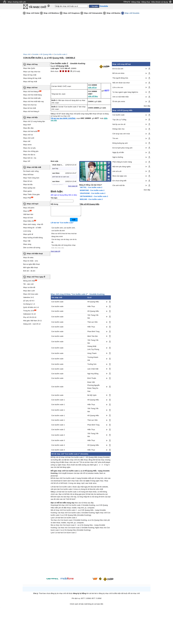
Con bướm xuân (57, 304)
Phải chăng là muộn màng (122, 162)
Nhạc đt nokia (28, 258)
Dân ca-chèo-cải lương (32, 248)
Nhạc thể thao (28, 175)
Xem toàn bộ (73, 186)
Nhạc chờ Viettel (33, 13)
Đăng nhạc (146, 2)
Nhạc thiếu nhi (29, 221)
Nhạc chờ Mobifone (51, 13)
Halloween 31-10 (30, 314)
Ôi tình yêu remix (119, 101)
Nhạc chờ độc (32, 117)
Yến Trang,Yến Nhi (93, 318)
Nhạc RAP (27, 125)
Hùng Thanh (92, 355)
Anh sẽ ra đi (117, 171)
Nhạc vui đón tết (29, 287)
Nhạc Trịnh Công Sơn (31, 178)
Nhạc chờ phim (29, 208)
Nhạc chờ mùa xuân (31, 294)
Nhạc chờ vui (28, 135)
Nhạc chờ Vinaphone (71, 13)
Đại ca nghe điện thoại (32, 264)
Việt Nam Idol (28, 214)
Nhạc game (27, 191)
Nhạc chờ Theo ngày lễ (36, 277)
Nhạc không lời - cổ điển (32, 228)
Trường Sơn (92, 366)
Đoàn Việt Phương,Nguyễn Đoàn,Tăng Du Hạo (94, 389)
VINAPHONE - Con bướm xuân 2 (93, 193)
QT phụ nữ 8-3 (29, 301)
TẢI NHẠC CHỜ (37, 7)
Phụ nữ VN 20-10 (30, 317)
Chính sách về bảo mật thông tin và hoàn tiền (86, 606)
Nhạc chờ (27, 54)
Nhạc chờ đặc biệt (34, 167)
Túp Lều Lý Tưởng (119, 120)
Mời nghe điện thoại (31, 267)
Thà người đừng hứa (120, 78)
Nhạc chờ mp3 (33, 204)
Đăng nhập (136, 2)
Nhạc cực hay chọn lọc (32, 72)
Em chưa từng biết (119, 181)
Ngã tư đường (118, 157)
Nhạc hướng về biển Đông (33, 238)
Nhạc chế (27, 141)
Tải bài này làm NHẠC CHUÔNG (63, 118)
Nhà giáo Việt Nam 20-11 (33, 321)
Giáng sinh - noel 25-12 (32, 324)
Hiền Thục (91, 308)
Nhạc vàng (27, 244)
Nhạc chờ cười (29, 138)
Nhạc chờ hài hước (30, 131)
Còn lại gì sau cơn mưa (121, 134)
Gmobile (35, 54)
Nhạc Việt (27, 241)
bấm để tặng (93, 96)
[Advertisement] (81, 558)
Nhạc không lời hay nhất (32, 78)
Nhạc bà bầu (28, 184)
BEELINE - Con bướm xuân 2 (91, 199)
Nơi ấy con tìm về (119, 124)
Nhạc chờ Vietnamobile (93, 13)
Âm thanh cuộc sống (31, 171)
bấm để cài (92, 88)
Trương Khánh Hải (93, 361)
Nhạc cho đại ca (29, 155)
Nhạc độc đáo (28, 128)
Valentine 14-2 (29, 297)
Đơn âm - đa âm (29, 271)
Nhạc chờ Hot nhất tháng (32, 95)
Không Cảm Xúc (119, 129)
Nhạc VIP (27, 161)
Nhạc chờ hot (32, 88)
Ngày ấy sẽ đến (118, 152)
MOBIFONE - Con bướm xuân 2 (92, 190)
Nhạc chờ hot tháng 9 (31, 91)
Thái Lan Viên (93, 324)
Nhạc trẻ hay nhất (30, 75)
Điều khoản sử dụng (160, 2)
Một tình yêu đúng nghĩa (122, 167)
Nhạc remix (27, 145)
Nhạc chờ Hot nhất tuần (32, 98)
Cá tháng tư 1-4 (29, 304)
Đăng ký (127, 2)
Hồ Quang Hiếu (46, 54)
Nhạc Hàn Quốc (29, 68)
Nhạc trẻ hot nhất (30, 108)
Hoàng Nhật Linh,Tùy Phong (93, 350)
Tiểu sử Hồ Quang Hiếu (90, 204)
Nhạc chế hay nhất (30, 82)
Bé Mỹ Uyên (92, 397)
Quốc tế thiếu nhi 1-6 (31, 307)
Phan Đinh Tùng (93, 333)
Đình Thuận (92, 380)
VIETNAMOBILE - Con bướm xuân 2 (94, 196)
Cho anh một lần (119, 185)
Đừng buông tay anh (120, 143)
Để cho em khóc (119, 73)
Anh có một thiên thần (121, 97)
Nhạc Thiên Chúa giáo (32, 194)
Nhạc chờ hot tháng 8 (31, 111)
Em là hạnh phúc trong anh (122, 148)
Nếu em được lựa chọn (121, 83)
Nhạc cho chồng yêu (31, 151)
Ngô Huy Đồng (93, 376)
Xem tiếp (147, 106)
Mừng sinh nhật (29, 281)
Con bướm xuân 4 (58, 447)
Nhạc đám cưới (29, 291)
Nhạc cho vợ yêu (29, 148)
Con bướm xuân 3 (58, 442)
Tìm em (115, 138)
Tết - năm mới (28, 284)
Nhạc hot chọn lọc (30, 105)
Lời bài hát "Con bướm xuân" (62, 225)
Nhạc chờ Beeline (114, 13)
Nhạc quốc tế (28, 234)
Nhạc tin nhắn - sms (31, 261)
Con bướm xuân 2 (60, 54)
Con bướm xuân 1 (58, 402)
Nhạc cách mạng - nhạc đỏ (33, 224)
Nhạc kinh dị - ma (30, 158)
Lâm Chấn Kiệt (93, 371)
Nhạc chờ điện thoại (35, 254)
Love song (27, 231)
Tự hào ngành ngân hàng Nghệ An (125, 92)
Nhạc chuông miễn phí (17, 2)
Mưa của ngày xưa (120, 176)
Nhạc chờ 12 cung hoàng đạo (34, 121)
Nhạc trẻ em (28, 181)
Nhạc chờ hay (32, 64)
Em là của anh (118, 69)
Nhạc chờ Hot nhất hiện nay (34, 101)
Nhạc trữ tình (28, 218)
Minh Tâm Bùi (93, 338)
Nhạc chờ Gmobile (132, 13)
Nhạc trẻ (26, 211)
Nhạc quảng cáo (29, 188)
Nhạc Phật (27, 198)
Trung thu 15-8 (29, 311)
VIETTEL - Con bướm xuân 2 (91, 187)
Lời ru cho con (118, 87)
